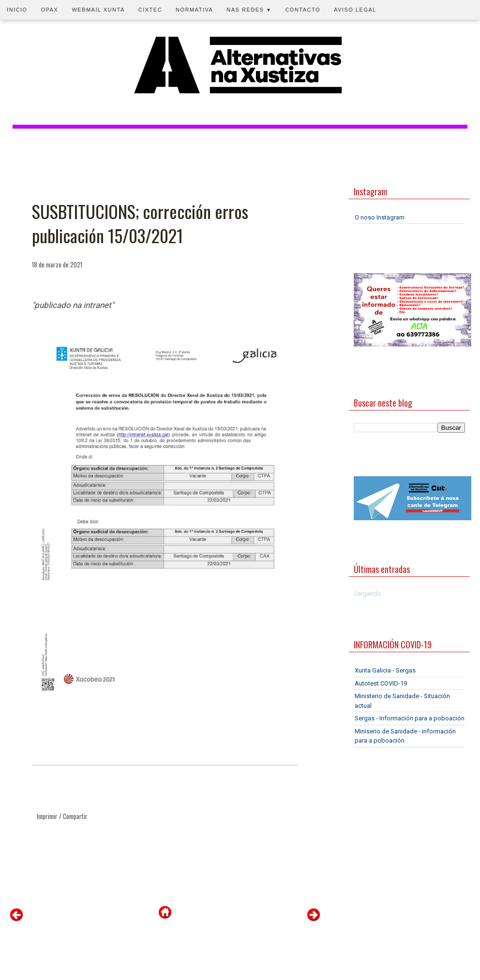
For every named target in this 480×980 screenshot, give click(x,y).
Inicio (17, 10)
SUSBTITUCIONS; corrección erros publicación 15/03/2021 (140, 224)
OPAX (50, 10)
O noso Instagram (380, 217)
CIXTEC (150, 10)
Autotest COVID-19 (381, 683)
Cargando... (370, 593)
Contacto (303, 10)
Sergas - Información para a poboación (410, 718)
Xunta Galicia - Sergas (385, 670)
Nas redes (249, 10)
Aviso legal (355, 10)
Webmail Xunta (98, 10)
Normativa (194, 10)
